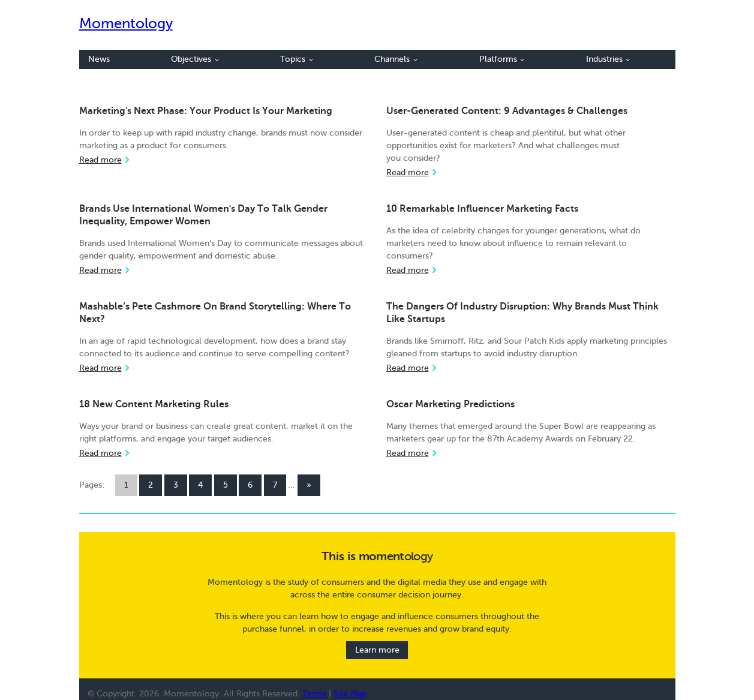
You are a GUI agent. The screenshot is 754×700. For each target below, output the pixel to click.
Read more (100, 160)
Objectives (195, 59)
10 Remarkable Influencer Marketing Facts (482, 209)
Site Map (350, 694)
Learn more (377, 651)
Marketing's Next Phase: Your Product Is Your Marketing (206, 111)
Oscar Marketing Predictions (450, 404)
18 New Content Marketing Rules (154, 404)
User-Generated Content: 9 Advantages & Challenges (507, 111)
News (99, 59)
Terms (314, 694)
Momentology (126, 24)
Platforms (502, 59)
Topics (297, 59)
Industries (608, 59)
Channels (396, 59)
